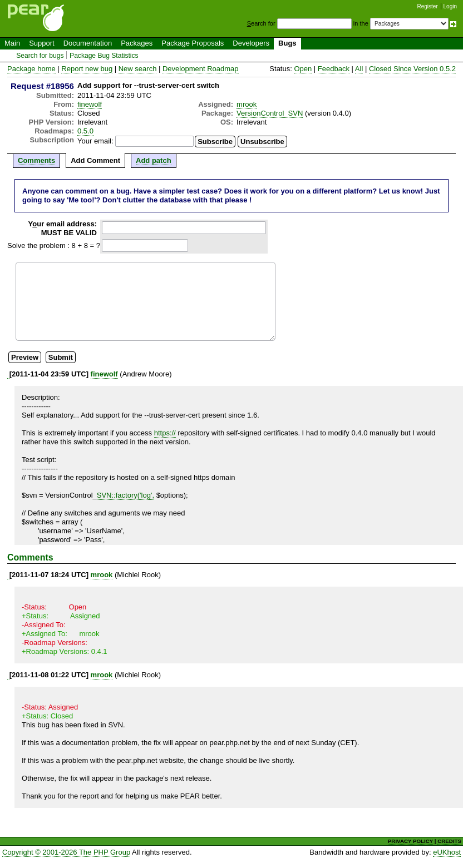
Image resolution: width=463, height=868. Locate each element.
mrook (247, 104)
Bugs (287, 43)
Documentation (88, 43)
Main (12, 43)
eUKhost (447, 852)
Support (42, 43)
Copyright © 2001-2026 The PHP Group (66, 852)
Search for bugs (40, 56)
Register (428, 6)
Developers (251, 43)
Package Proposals (193, 43)
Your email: (95, 141)
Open (303, 69)
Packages (137, 43)
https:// (165, 433)
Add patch (154, 160)
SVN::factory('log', (125, 495)
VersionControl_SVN (270, 113)
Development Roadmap (201, 69)
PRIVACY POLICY (410, 841)
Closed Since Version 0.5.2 (412, 69)
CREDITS (449, 841)
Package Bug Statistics (104, 56)
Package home (31, 69)
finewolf (90, 104)
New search (138, 69)
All (359, 69)
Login (450, 6)
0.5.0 (85, 131)
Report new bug (87, 69)
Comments (36, 160)
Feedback (334, 69)
